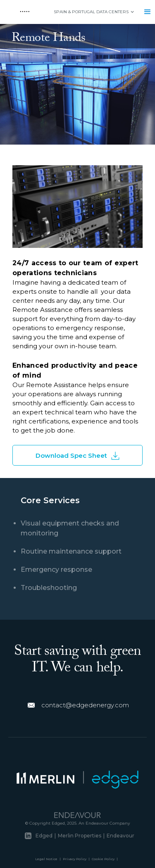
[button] (90, 12)
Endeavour (120, 836)
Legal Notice (46, 859)
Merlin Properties (80, 836)
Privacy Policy (75, 859)
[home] (23, 12)
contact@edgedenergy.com (85, 705)
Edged (44, 836)
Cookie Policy (103, 859)
